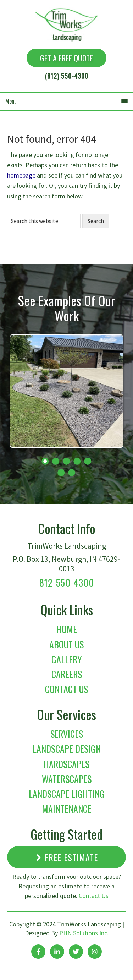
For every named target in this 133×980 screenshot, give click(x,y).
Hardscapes (66, 764)
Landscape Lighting (67, 794)
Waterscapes (67, 779)
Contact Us (66, 689)
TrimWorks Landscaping (60, 21)
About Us (66, 644)
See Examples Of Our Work (67, 308)
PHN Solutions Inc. (84, 933)
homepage (21, 175)
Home (67, 629)
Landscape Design (67, 749)
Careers (67, 674)
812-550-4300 (67, 582)
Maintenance (67, 809)
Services (67, 734)
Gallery (67, 659)
